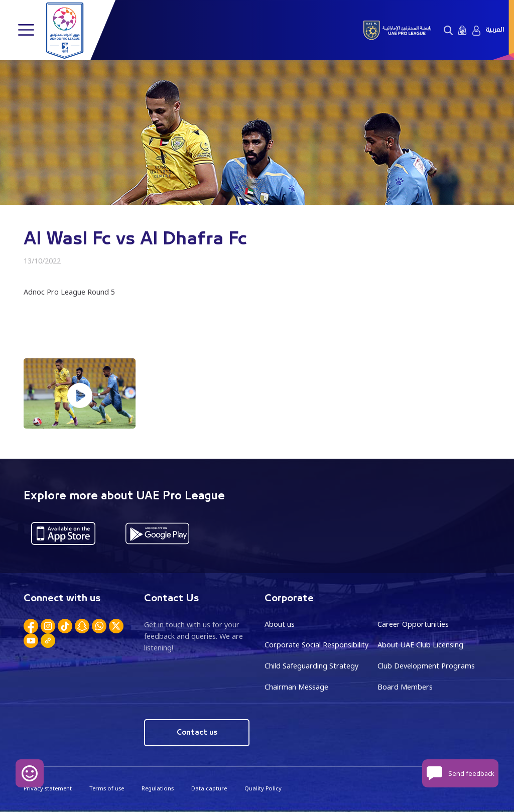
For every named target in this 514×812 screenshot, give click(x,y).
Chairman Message (296, 687)
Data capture (209, 788)
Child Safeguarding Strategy (311, 666)
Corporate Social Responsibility (316, 645)
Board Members (405, 687)
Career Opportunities (413, 624)
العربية (495, 30)
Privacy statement (48, 788)
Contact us (197, 732)
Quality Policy (263, 788)
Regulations (158, 788)
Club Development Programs (426, 666)
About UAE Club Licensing (420, 645)
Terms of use (107, 788)
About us (280, 624)
